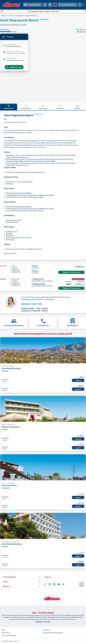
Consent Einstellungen (9, 636)
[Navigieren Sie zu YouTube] (59, 585)
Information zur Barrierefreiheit (53, 633)
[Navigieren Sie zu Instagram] (50, 585)
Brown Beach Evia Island (11, 369)
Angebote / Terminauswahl (71, 273)
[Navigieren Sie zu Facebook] (45, 585)
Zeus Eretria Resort (9, 486)
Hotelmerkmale (26, 107)
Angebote (78, 381)
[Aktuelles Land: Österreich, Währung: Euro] (80, 5)
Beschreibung (9, 107)
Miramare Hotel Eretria (11, 427)
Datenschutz (6, 633)
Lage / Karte (60, 107)
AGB (3, 630)
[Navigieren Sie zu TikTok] (63, 585)
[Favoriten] (55, 5)
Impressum (46, 630)
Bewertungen (43, 107)
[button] (22, 578)
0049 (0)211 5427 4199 (31, 304)
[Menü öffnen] (84, 5)
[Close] (84, 11)
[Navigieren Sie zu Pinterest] (54, 585)
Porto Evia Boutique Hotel (12, 544)
